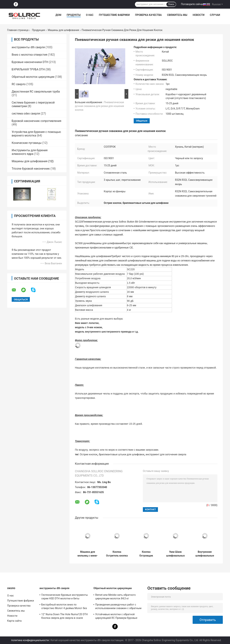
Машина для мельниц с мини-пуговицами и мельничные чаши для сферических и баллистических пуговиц (88, 554)
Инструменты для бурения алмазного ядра (30, 152)
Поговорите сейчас (192, 4)
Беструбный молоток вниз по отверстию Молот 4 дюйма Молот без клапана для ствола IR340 (64, 607)
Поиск (171, 4)
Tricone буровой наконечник (31, 169)
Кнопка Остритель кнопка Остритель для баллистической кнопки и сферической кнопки (117, 554)
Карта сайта (14, 621)
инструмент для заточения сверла (166, 454)
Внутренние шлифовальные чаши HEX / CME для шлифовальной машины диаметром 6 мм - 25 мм (205, 554)
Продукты (74, 15)
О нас (90, 15)
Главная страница (18, 30)
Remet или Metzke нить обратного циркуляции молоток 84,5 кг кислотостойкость (115, 597)
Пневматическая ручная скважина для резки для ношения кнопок (99, 106)
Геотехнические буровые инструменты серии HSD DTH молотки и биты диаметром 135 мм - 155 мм (65, 597)
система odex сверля (26, 114)
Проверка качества (148, 15)
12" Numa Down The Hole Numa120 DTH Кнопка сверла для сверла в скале (65, 616)
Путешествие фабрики (114, 15)
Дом (58, 15)
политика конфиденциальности (30, 640)
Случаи (215, 15)
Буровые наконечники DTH (30, 62)
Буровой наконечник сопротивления (36, 121)
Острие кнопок (89, 454)
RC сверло (19, 84)
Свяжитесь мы (177, 15)
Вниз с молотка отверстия (29, 55)
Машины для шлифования (63, 30)
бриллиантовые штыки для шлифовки (122, 454)
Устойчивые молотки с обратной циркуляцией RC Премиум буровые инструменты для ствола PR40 (116, 617)
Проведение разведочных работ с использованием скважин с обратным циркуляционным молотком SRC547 (118, 607)
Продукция (38, 30)
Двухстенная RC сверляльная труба (36, 92)
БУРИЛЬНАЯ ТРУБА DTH (28, 69)
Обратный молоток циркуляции (33, 77)
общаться (142, 121)
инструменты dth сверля (28, 47)
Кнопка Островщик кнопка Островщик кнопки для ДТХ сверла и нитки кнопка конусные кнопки (146, 554)
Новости (199, 15)
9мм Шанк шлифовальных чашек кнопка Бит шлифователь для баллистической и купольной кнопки (176, 554)
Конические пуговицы (27, 143)
